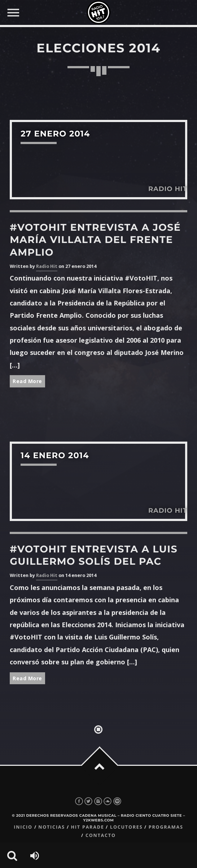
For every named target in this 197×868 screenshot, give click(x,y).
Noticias (52, 827)
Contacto (101, 835)
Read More (27, 381)
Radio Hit (47, 266)
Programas (166, 827)
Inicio (23, 827)
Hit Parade (87, 827)
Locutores (126, 827)
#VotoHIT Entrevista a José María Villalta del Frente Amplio (95, 240)
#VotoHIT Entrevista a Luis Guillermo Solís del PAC (94, 555)
